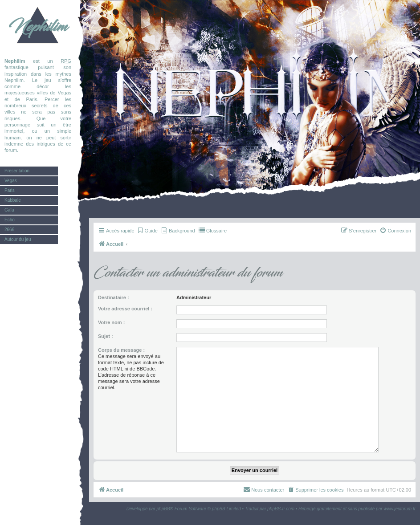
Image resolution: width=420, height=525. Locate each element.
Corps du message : (121, 350)
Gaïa (9, 210)
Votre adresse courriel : (125, 309)
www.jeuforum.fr (400, 509)
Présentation (17, 171)
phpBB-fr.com (281, 509)
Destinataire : (114, 297)
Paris (10, 190)
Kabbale (13, 200)
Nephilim (38, 27)
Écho (10, 220)
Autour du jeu (18, 239)
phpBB (163, 509)
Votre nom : (111, 322)
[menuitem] (147, 231)
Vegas (11, 181)
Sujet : (106, 336)
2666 (9, 230)
